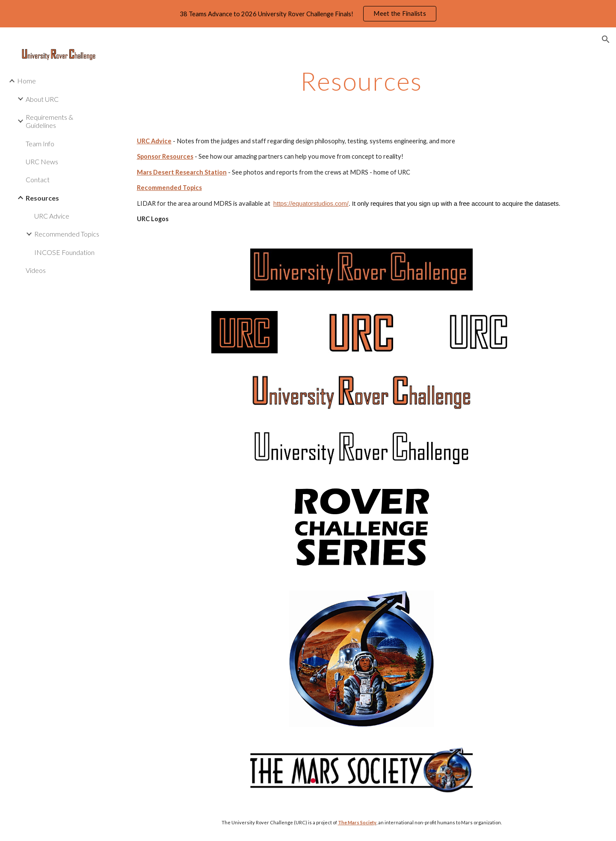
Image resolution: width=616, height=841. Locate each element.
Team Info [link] (40, 144)
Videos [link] (36, 270)
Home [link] (27, 81)
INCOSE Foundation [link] (64, 252)
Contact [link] (38, 179)
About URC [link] (42, 99)
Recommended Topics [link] (67, 234)
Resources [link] (42, 198)
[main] (361, 81)
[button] (606, 39)
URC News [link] (42, 161)
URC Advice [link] (52, 216)
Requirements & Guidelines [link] (49, 121)
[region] (308, 14)
